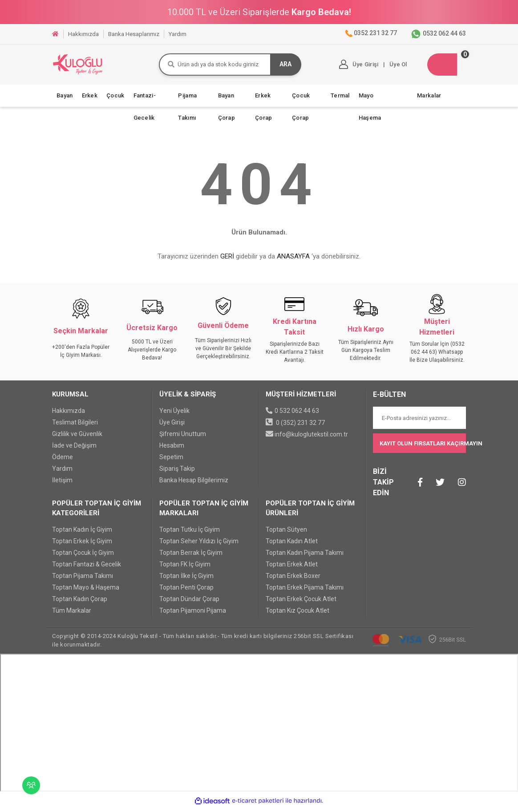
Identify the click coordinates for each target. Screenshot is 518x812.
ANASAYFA (293, 261)
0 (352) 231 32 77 (300, 427)
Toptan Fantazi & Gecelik (87, 569)
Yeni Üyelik (174, 415)
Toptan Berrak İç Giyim (191, 557)
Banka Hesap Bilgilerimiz (194, 485)
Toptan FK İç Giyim (185, 569)
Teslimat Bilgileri (75, 427)
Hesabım (172, 450)
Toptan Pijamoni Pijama (193, 615)
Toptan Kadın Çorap (80, 603)
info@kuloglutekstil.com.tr (311, 439)
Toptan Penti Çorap (186, 592)
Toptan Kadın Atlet (292, 545)
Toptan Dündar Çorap (189, 603)
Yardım (62, 473)
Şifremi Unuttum (183, 438)
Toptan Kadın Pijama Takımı (305, 557)
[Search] (225, 67)
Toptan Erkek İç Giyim (82, 545)
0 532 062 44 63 (297, 415)
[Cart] (441, 67)
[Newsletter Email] (419, 423)
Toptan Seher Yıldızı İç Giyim (199, 545)
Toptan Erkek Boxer (293, 580)
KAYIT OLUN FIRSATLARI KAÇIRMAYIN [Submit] (423, 448)
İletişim (62, 485)
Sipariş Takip (177, 473)
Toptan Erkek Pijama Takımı (305, 592)
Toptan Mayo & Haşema (86, 592)
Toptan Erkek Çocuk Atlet (301, 603)
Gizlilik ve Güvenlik (77, 438)
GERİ (227, 261)
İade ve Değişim (74, 450)
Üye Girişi (172, 427)
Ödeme (63, 461)
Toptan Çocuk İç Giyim (83, 557)
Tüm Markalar (72, 615)
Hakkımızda (69, 415)
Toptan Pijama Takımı (83, 580)
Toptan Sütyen (286, 534)
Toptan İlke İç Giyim (186, 580)
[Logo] (92, 67)
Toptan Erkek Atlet (292, 569)
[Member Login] (349, 67)
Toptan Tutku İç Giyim (190, 534)
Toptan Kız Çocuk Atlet (297, 615)
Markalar (429, 100)
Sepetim (171, 461)
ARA (275, 67)
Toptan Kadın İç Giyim (82, 534)
